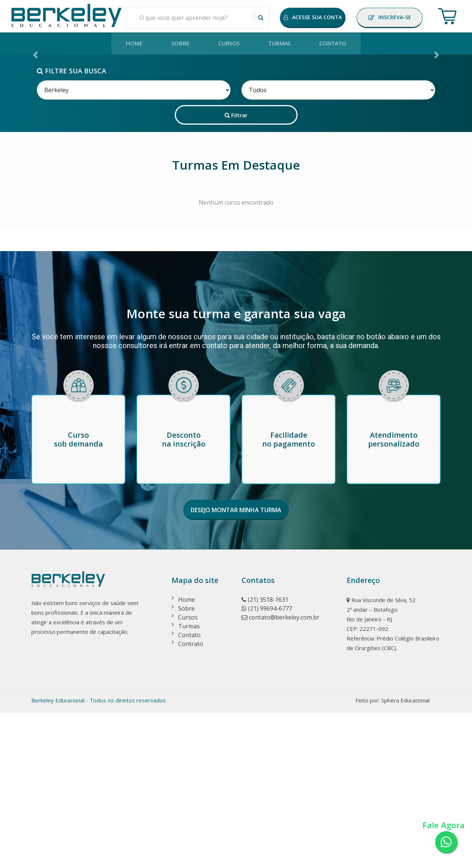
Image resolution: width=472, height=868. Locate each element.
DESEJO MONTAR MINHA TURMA (236, 665)
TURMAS (280, 44)
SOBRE (180, 44)
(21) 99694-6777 (267, 764)
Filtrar (236, 270)
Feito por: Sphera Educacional (393, 855)
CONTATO (335, 44)
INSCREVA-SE (390, 17)
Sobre (186, 764)
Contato (189, 790)
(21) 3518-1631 (265, 755)
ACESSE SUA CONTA (313, 17)
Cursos (188, 772)
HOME (133, 44)
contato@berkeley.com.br (280, 772)
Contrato (191, 799)
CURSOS (229, 44)
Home (186, 755)
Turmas (189, 781)
